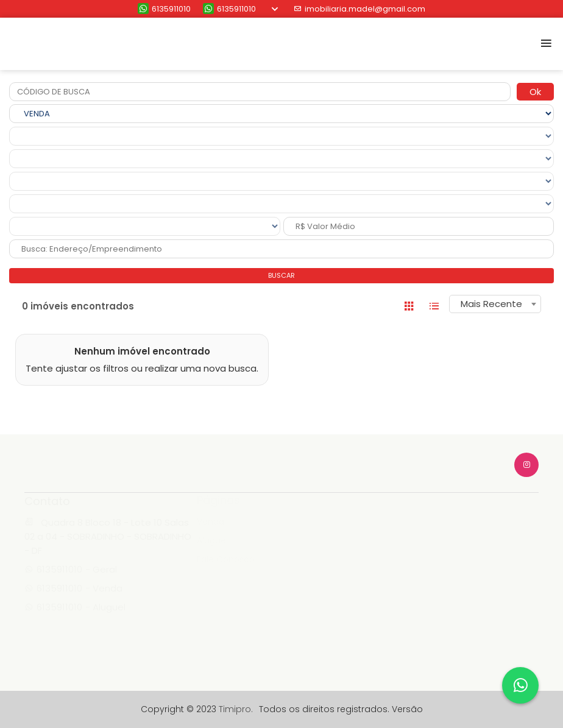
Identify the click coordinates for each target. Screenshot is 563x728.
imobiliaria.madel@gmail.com (359, 9)
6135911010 (164, 9)
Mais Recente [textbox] (491, 304)
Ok (535, 92)
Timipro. (236, 709)
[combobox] (495, 304)
